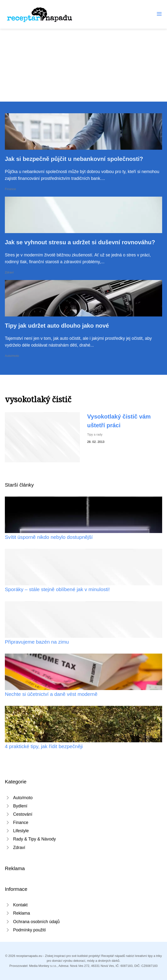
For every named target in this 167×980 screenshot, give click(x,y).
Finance (10, 189)
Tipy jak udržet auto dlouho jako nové (57, 326)
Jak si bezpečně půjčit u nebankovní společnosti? (74, 159)
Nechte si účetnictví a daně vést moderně (51, 694)
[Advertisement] (83, 65)
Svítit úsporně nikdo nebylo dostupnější (49, 537)
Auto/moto (12, 356)
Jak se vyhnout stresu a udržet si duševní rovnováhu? (80, 242)
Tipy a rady (95, 434)
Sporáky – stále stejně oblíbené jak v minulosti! (57, 589)
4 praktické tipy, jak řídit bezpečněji (44, 746)
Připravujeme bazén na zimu (37, 642)
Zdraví (9, 272)
